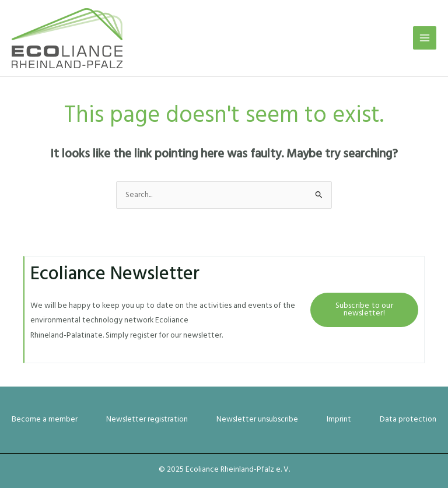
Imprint (339, 419)
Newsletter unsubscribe (257, 419)
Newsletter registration (147, 419)
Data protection (408, 419)
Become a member (45, 419)
